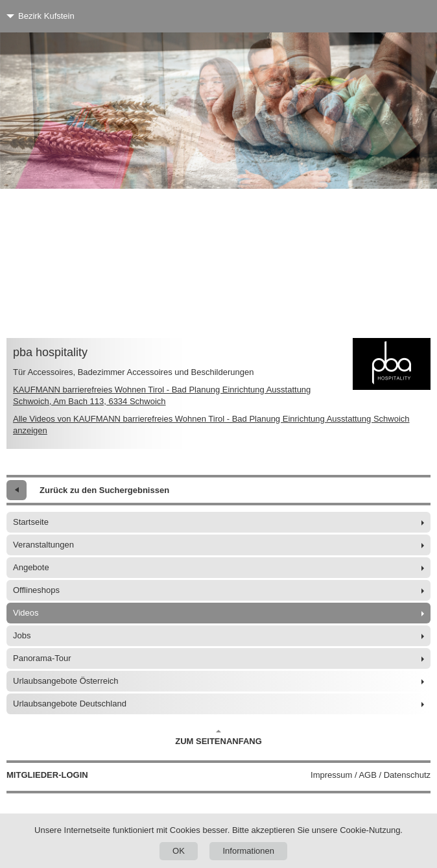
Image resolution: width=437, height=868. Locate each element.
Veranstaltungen (43, 545)
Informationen (248, 851)
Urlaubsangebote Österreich (66, 681)
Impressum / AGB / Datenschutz (371, 775)
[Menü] (403, 16)
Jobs (22, 635)
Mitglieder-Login (47, 775)
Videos (26, 613)
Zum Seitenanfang (218, 738)
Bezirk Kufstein (46, 16)
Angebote (31, 567)
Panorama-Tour (42, 658)
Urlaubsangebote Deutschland (70, 704)
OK (179, 851)
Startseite (31, 522)
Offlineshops (36, 590)
